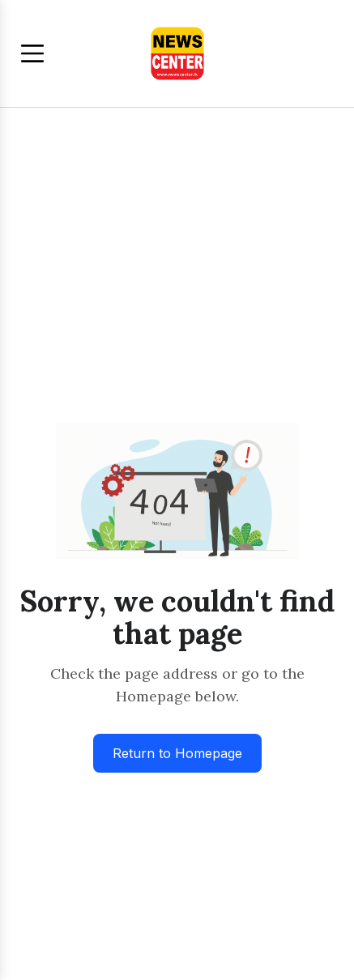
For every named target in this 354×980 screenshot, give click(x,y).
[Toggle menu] (32, 53)
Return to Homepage (177, 753)
